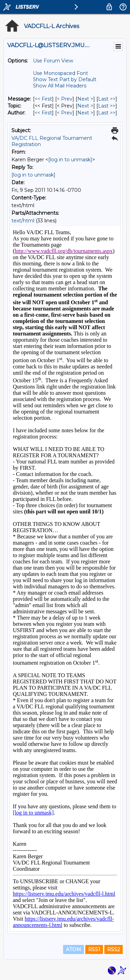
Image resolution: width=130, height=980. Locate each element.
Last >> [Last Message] (107, 99)
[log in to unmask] (70, 160)
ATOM (73, 949)
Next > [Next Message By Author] (85, 113)
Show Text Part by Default (65, 79)
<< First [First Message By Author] (43, 113)
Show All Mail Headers (60, 86)
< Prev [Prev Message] (65, 99)
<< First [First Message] (43, 99)
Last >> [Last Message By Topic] (107, 106)
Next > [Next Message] (85, 99)
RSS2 (114, 949)
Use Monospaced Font (60, 73)
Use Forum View (53, 61)
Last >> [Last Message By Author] (107, 113)
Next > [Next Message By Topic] (85, 106)
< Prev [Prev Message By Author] (65, 113)
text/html (23, 221)
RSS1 (94, 949)
